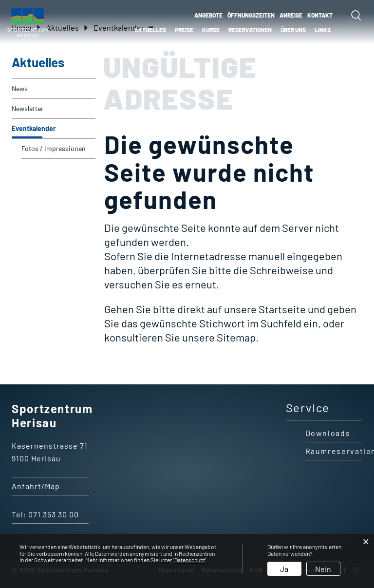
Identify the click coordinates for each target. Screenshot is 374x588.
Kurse (211, 30)
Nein (323, 569)
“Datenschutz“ (189, 560)
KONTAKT (320, 15)
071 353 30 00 (54, 514)
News (20, 88)
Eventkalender (53, 126)
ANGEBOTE (208, 15)
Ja (284, 569)
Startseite (282, 309)
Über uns (293, 30)
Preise (184, 30)
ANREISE (291, 15)
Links (323, 30)
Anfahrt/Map (36, 486)
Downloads (328, 433)
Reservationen (250, 30)
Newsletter (28, 108)
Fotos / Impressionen (54, 148)
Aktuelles (150, 30)
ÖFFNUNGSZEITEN (251, 15)
